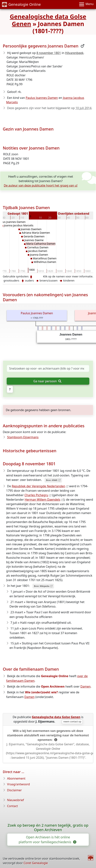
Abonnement (16, 778)
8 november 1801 (49, 53)
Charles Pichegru (36, 495)
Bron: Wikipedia (42, 586)
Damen (85, 686)
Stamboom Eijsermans (23, 437)
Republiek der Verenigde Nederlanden (38, 486)
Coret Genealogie (36, 863)
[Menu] (86, 4)
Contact (12, 806)
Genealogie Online (21, 4)
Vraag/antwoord (18, 784)
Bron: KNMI (52, 480)
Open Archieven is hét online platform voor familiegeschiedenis (47, 840)
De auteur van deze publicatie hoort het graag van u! (41, 185)
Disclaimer (14, 790)
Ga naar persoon (47, 381)
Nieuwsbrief (16, 800)
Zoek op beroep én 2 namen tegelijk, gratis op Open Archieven (48, 828)
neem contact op (72, 722)
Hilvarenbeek (74, 53)
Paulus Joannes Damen (42, 98)
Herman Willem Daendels (42, 500)
